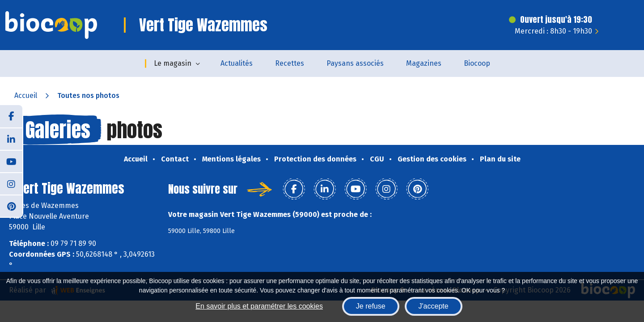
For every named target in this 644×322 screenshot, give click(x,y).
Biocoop (477, 63)
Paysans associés (355, 63)
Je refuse (371, 306)
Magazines (424, 63)
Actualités (237, 63)
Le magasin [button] (173, 63)
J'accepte (434, 306)
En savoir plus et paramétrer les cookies (259, 306)
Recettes (290, 63)
